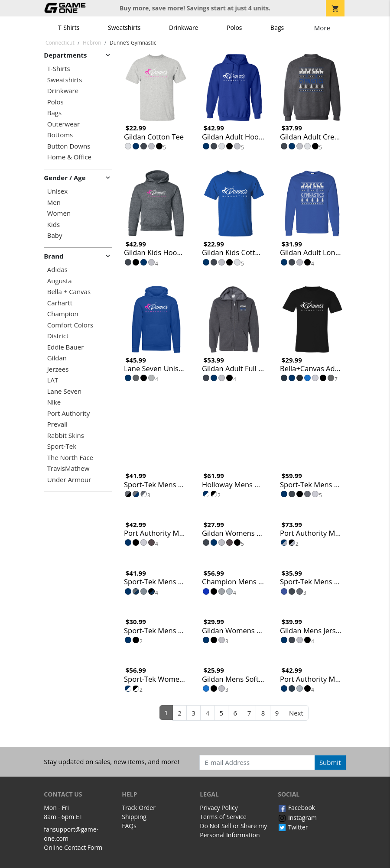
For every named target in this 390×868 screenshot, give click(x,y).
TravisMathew (68, 468)
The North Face (70, 458)
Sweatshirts (124, 28)
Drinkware (184, 28)
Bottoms (60, 135)
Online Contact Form (73, 847)
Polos (234, 28)
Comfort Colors (70, 325)
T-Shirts (69, 28)
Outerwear (63, 124)
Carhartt (60, 303)
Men (54, 202)
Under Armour (69, 480)
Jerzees (58, 369)
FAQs (129, 826)
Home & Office (69, 157)
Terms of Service (223, 817)
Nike (54, 402)
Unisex (57, 191)
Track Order (139, 808)
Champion (63, 314)
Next (296, 713)
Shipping (134, 817)
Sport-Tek (62, 446)
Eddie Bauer (66, 347)
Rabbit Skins (66, 436)
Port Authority (68, 413)
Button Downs (69, 146)
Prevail (57, 424)
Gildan (57, 358)
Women (59, 213)
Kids (54, 225)
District (58, 336)
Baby (55, 235)
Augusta (60, 281)
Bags (277, 28)
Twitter (293, 827)
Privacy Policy (219, 808)
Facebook (296, 808)
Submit (330, 762)
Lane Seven (64, 391)
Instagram (297, 818)
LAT (53, 380)
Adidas (57, 270)
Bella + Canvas (69, 292)
